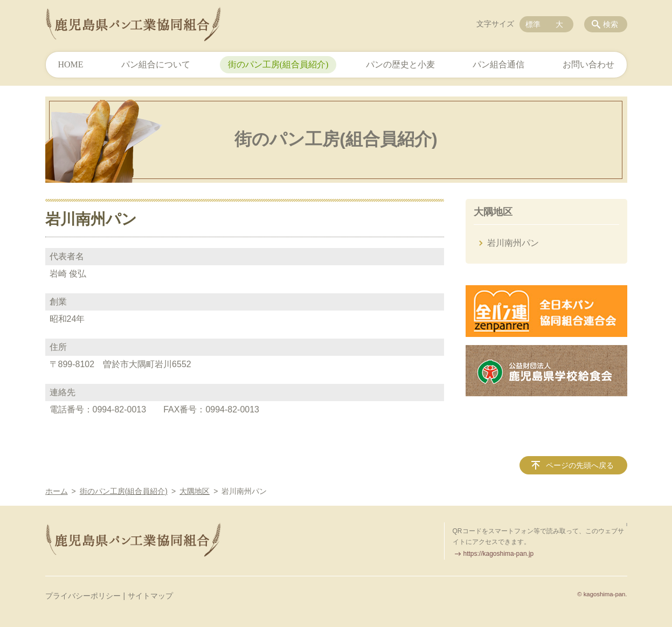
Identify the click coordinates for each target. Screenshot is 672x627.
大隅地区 (493, 212)
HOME (71, 64)
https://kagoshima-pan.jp (499, 554)
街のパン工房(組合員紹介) (278, 64)
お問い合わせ (588, 64)
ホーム (57, 491)
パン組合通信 (498, 64)
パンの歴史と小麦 (400, 64)
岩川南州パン (513, 243)
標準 (533, 24)
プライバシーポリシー (83, 596)
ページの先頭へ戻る (580, 465)
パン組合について (156, 64)
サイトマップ (150, 596)
